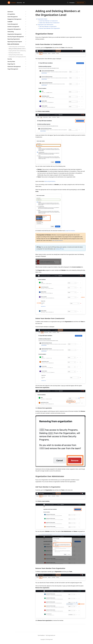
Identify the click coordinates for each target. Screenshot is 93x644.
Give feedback (41, 635)
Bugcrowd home (80, 3)
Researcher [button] (19, 3)
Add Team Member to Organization (48, 26)
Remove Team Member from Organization (50, 28)
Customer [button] (14, 3)
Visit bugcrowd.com (50, 635)
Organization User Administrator (45, 25)
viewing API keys (60, 249)
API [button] (24, 3)
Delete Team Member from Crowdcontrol (49, 23)
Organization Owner (42, 19)
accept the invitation (70, 231)
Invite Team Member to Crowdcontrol (48, 21)
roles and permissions (50, 181)
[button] (68, 3)
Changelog (72, 3)
